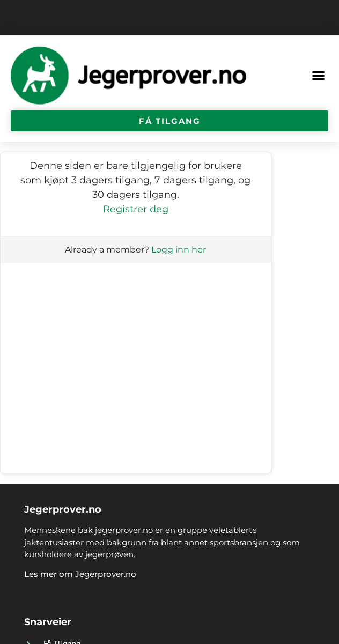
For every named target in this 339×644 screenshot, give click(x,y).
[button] (319, 76)
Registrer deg (136, 209)
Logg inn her (179, 250)
